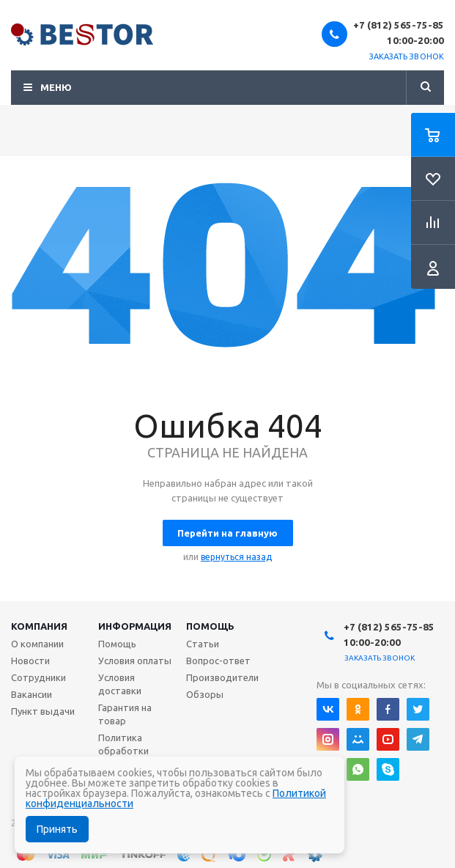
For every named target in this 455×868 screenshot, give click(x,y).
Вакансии (32, 694)
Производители (222, 677)
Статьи (203, 644)
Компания (39, 626)
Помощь (210, 626)
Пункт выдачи (43, 711)
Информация (135, 626)
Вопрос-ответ (218, 661)
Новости (30, 661)
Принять (57, 829)
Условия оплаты (135, 661)
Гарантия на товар (125, 714)
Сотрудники (38, 677)
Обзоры (205, 694)
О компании (37, 644)
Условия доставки (120, 684)
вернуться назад (236, 557)
